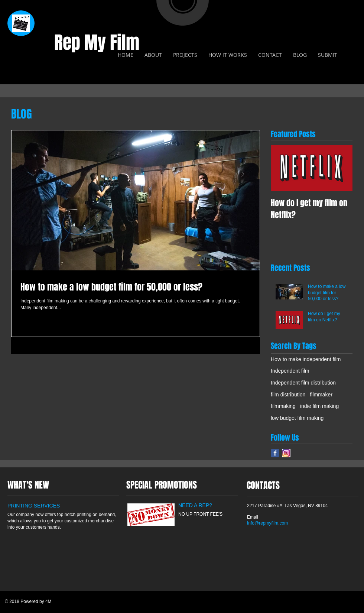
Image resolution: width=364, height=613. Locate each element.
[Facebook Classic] (275, 453)
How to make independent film (306, 359)
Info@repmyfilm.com (267, 523)
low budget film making (297, 418)
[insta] (286, 453)
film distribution (288, 395)
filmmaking (283, 406)
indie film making (319, 406)
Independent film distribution (303, 383)
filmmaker (321, 395)
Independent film (290, 371)
